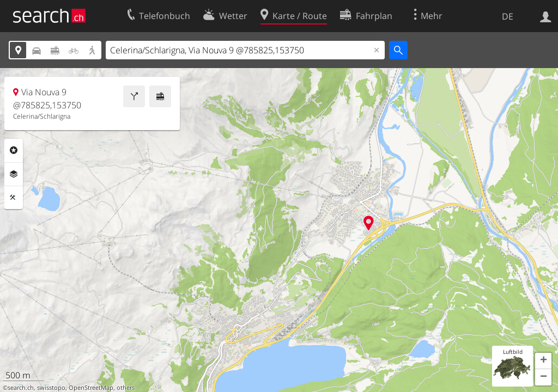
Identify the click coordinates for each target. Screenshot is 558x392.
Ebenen (14, 174)
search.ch (21, 388)
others (126, 388)
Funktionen (14, 198)
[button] (543, 361)
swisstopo (51, 388)
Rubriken (14, 150)
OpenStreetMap (91, 388)
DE (508, 16)
